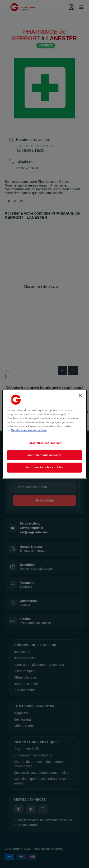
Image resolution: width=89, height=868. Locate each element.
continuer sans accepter (45, 455)
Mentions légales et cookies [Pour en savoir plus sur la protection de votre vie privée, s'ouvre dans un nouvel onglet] (29, 430)
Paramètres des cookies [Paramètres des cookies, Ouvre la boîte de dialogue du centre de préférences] (44, 443)
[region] (44, 434)
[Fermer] (80, 395)
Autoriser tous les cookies (44, 467)
